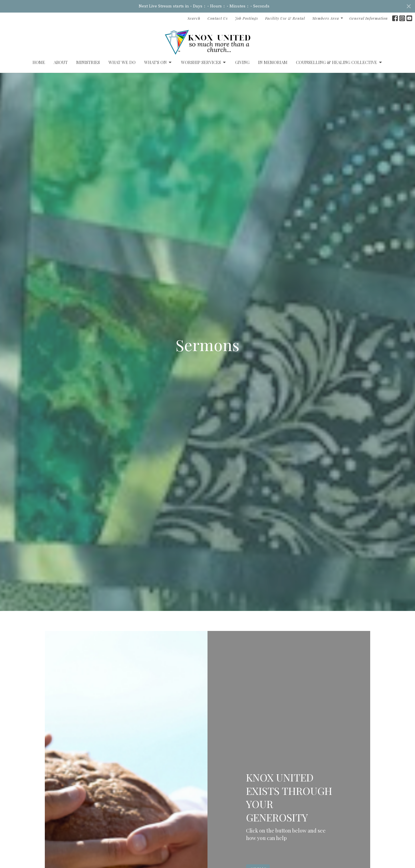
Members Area (328, 18)
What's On (158, 62)
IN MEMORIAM (273, 62)
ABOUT (61, 62)
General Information (369, 18)
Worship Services (204, 62)
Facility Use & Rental (285, 18)
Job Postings (246, 18)
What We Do (122, 62)
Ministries (88, 62)
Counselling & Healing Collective (339, 62)
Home (39, 62)
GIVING (242, 62)
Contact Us (218, 18)
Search (194, 18)
